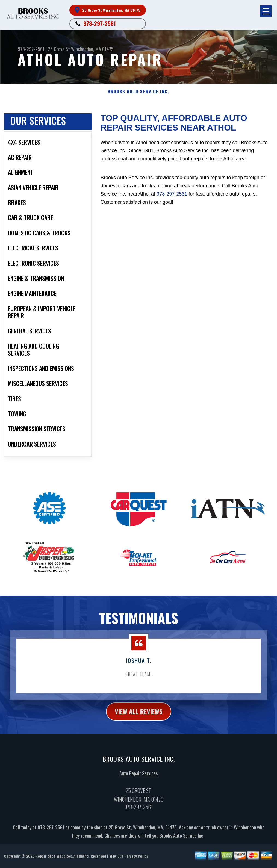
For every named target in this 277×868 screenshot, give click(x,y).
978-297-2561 (100, 23)
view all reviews (139, 735)
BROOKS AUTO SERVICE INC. (138, 92)
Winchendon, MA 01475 (92, 49)
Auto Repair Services (138, 797)
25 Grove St (59, 49)
